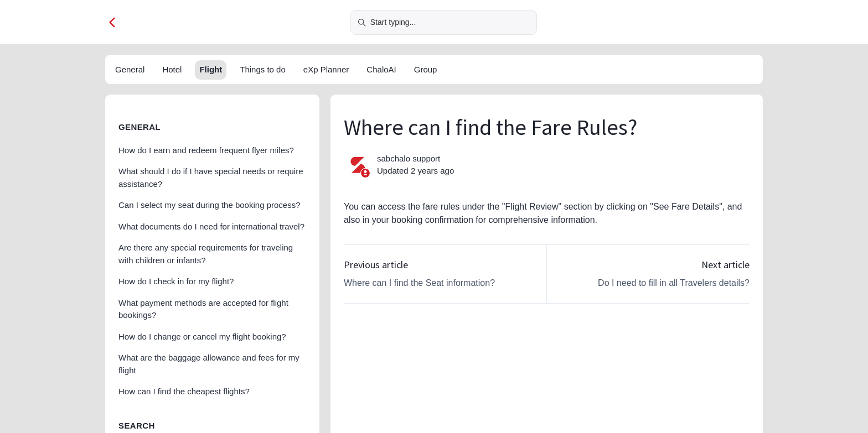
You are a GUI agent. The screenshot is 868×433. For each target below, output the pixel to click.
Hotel (172, 69)
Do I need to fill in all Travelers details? (674, 283)
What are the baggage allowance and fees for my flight (209, 364)
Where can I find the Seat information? (419, 283)
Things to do (263, 69)
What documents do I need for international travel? (211, 226)
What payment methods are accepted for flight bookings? (203, 309)
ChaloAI (381, 69)
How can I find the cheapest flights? (184, 391)
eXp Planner (326, 69)
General (130, 69)
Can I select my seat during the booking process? (210, 205)
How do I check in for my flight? (176, 281)
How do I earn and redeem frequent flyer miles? (206, 150)
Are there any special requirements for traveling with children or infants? (206, 254)
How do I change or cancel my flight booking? (202, 337)
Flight (211, 69)
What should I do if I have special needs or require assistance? (211, 178)
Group (426, 69)
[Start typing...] (444, 22)
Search (137, 426)
